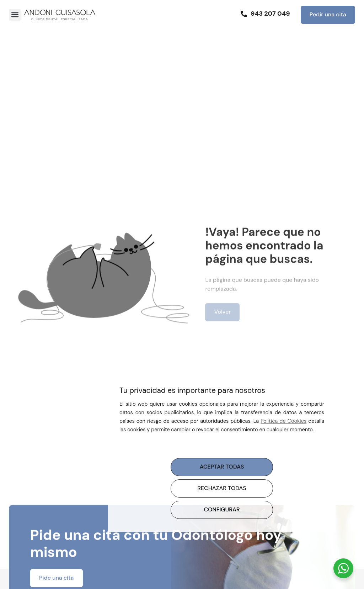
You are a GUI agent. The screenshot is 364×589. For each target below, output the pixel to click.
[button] (15, 15)
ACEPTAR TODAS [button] (222, 467)
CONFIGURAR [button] (222, 509)
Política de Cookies (283, 421)
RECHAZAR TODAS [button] (222, 488)
